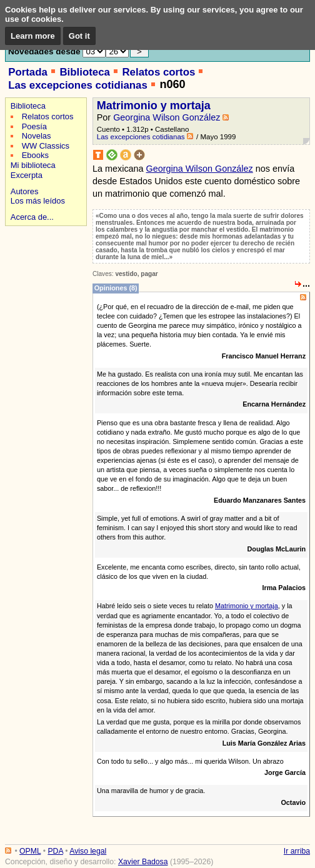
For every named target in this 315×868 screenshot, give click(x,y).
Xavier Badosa (143, 862)
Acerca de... (32, 217)
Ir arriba (297, 851)
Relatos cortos (158, 72)
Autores (25, 191)
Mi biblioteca (33, 165)
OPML (30, 851)
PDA (55, 851)
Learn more (33, 36)
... (306, 284)
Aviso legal (88, 851)
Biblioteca (84, 72)
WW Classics (46, 146)
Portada (28, 72)
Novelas (37, 136)
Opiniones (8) (116, 288)
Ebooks (35, 155)
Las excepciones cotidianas (78, 85)
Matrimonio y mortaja (154, 106)
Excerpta (27, 175)
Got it (79, 36)
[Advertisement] (44, 273)
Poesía (34, 126)
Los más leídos (38, 201)
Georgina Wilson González (167, 117)
